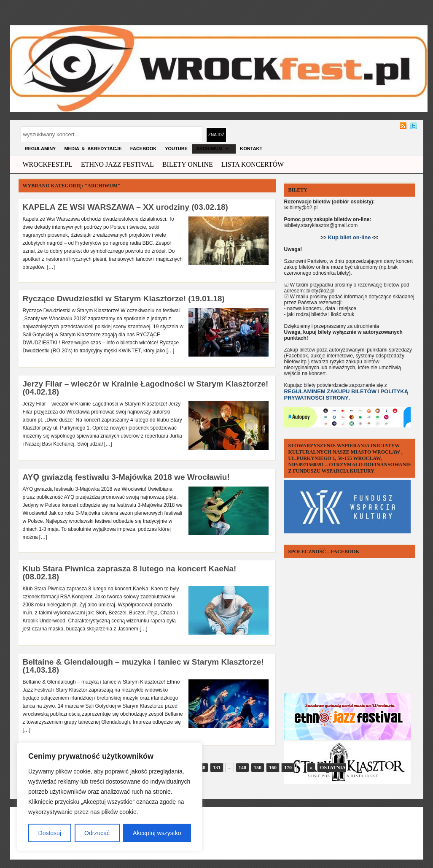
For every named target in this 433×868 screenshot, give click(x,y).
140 (242, 768)
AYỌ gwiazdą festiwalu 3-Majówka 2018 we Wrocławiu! (126, 477)
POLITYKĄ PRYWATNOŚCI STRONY (346, 395)
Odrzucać (97, 833)
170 (288, 768)
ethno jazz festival (117, 164)
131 (217, 768)
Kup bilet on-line (350, 237)
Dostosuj (50, 833)
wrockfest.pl (48, 164)
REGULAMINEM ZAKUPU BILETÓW (331, 391)
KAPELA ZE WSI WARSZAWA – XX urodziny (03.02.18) (125, 207)
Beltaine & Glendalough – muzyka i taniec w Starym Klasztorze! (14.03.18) (143, 666)
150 (258, 768)
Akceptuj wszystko (157, 833)
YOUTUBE (176, 149)
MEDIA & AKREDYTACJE (93, 149)
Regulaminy (40, 149)
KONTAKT (251, 149)
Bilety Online (188, 164)
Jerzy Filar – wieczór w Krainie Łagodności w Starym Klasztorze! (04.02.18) (146, 388)
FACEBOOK (143, 149)
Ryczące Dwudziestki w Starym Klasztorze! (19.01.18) (124, 299)
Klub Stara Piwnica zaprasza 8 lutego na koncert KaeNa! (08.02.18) (130, 573)
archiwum (214, 149)
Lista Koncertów (253, 164)
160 (273, 768)
